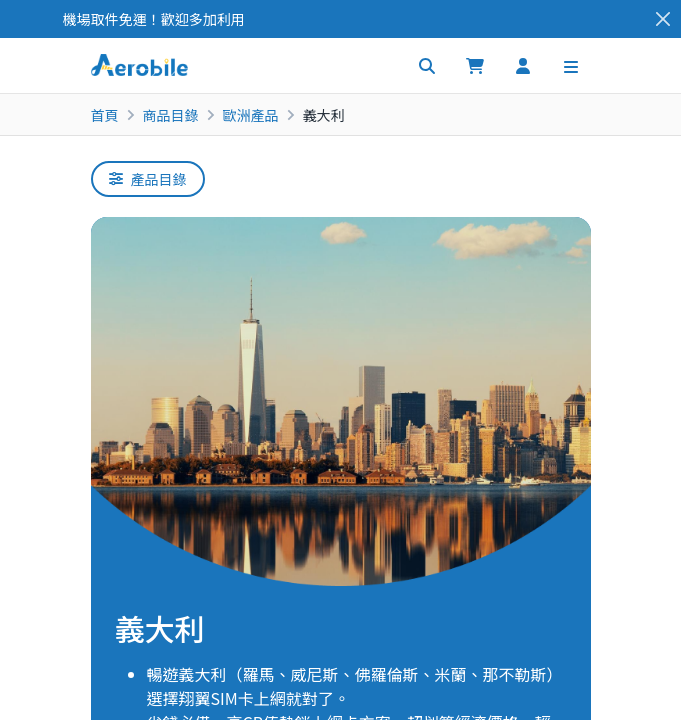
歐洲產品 (251, 115)
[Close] (663, 19)
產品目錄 (148, 179)
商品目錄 (171, 115)
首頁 (105, 115)
